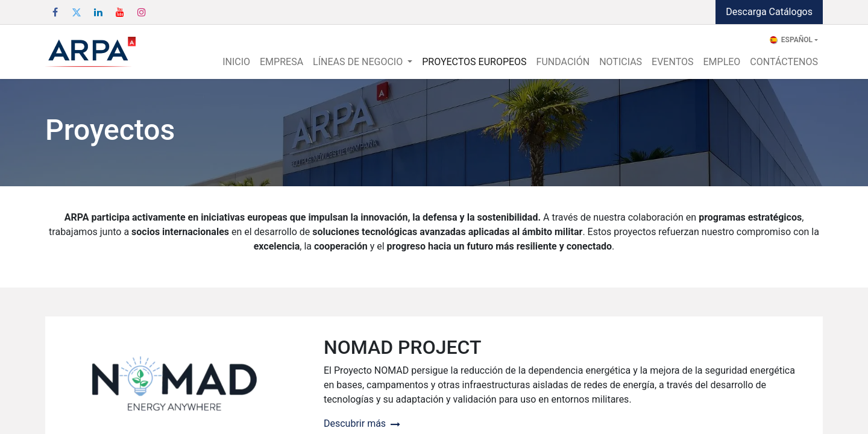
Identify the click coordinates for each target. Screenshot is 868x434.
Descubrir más (362, 423)
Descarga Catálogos (769, 12)
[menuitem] (236, 62)
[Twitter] (77, 12)
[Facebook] (55, 12)
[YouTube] (120, 12)
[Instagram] (142, 12)
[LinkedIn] (98, 12)
